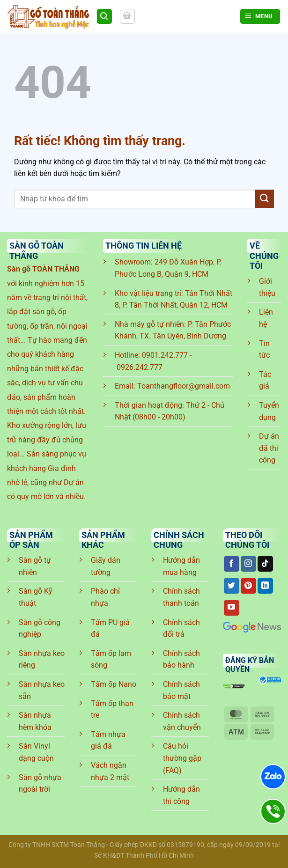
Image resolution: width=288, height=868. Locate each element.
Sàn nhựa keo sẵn (42, 690)
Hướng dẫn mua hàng (181, 566)
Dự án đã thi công (269, 448)
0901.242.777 (165, 355)
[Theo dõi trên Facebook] (232, 564)
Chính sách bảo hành (181, 659)
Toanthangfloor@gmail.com (184, 386)
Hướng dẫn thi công (181, 795)
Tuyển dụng (269, 411)
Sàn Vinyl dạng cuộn (36, 752)
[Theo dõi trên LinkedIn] (265, 586)
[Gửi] (265, 199)
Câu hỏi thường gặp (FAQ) (182, 758)
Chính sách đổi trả (181, 629)
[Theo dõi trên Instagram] (248, 564)
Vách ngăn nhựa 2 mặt (110, 771)
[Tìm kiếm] (104, 17)
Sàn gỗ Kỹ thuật (36, 597)
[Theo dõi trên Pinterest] (248, 586)
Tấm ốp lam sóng (111, 659)
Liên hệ (266, 318)
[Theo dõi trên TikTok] (265, 564)
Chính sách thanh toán (181, 597)
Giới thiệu (267, 287)
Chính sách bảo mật (181, 690)
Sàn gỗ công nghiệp (40, 629)
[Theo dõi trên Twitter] (232, 586)
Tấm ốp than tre (112, 710)
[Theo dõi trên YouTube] (232, 608)
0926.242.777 (140, 367)
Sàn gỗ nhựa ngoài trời (40, 783)
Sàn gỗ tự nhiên (35, 566)
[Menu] (260, 17)
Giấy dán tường (106, 566)
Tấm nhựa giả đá (108, 740)
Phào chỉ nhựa (105, 597)
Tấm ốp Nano (114, 684)
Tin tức (264, 349)
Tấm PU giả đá (110, 629)
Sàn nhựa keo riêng (42, 659)
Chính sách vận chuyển (182, 721)
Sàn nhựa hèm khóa (35, 721)
